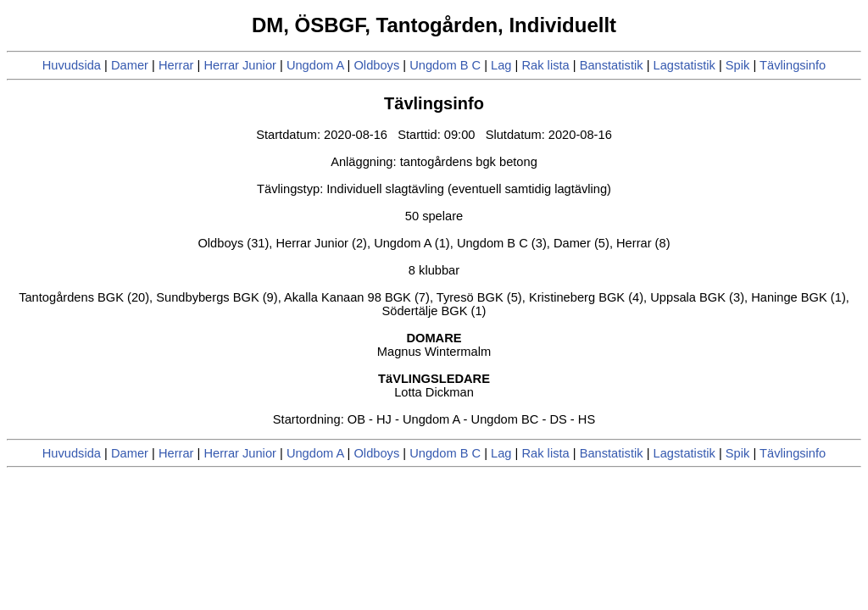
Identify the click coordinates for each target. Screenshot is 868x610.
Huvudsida (72, 65)
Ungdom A (315, 65)
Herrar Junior (240, 65)
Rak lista (545, 65)
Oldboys (376, 65)
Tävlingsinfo (793, 65)
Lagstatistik (684, 65)
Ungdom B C (445, 65)
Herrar (176, 65)
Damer (130, 65)
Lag (501, 65)
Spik (738, 65)
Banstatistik (612, 65)
